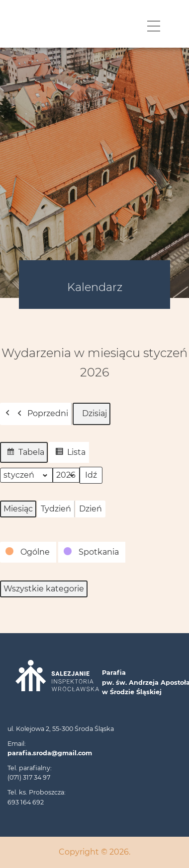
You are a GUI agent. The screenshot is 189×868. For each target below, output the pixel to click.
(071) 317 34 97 (29, 777)
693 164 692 (26, 802)
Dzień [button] (91, 509)
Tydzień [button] (56, 509)
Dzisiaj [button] (92, 414)
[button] (28, 552)
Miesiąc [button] (18, 509)
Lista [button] (69, 454)
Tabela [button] (24, 454)
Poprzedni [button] (40, 414)
